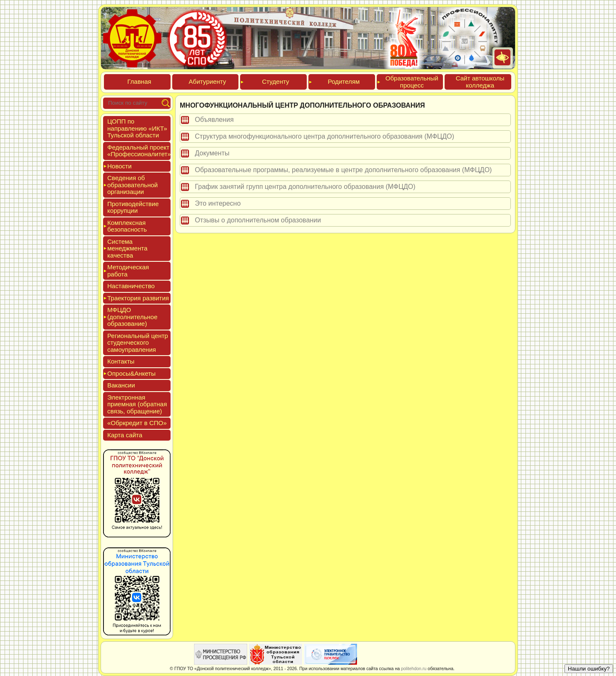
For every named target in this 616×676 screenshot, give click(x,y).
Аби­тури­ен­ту (207, 81)
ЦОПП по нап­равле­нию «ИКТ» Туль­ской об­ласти (137, 128)
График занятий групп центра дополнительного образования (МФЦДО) (305, 187)
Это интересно (218, 203)
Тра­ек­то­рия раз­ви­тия (138, 298)
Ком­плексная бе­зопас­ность (127, 226)
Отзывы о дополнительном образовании (258, 220)
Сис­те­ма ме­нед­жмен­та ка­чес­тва (127, 248)
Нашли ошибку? (589, 669)
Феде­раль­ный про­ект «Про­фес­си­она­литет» (139, 151)
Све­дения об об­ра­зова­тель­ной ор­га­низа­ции (132, 185)
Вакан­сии (121, 385)
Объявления (214, 120)
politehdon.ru (414, 668)
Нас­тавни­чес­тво (131, 286)
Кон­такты (121, 361)
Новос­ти (119, 166)
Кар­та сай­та (125, 435)
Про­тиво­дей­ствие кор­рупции (133, 207)
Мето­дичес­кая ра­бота (128, 271)
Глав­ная (139, 81)
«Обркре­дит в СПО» (137, 423)
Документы (212, 153)
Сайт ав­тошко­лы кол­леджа (480, 82)
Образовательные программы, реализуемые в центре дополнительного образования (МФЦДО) (343, 170)
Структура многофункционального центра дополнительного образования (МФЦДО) (325, 136)
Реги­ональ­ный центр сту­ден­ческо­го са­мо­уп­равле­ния (138, 343)
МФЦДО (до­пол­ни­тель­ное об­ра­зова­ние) (132, 317)
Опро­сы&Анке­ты (131, 373)
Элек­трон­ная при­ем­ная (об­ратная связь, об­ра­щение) (137, 404)
